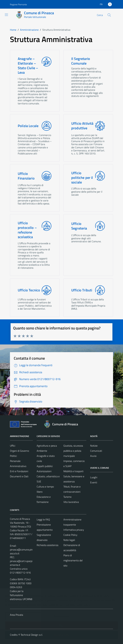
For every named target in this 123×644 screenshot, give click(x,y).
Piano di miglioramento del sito (73, 560)
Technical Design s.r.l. (32, 635)
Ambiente (42, 451)
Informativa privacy (74, 530)
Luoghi (94, 477)
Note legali (69, 540)
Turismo (67, 497)
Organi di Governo (19, 451)
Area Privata (16, 615)
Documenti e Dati (19, 476)
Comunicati (96, 451)
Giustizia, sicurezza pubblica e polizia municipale (73, 451)
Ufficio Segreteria (79, 226)
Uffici (13, 446)
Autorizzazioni (44, 471)
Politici (13, 456)
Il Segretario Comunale (81, 61)
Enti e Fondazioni (19, 471)
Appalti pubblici (45, 466)
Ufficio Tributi (82, 290)
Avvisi (93, 456)
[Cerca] (109, 15)
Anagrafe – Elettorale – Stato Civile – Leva (28, 66)
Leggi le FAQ (43, 519)
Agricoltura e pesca (47, 446)
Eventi (94, 482)
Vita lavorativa (71, 502)
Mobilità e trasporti (73, 471)
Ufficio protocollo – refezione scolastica (27, 230)
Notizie (94, 446)
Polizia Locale (28, 126)
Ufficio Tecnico (29, 290)
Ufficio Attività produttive (82, 126)
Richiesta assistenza (47, 545)
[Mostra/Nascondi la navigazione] (6, 15)
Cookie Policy (70, 535)
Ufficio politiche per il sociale (82, 178)
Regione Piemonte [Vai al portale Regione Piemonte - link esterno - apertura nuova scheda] (18, 4)
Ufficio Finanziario (26, 176)
